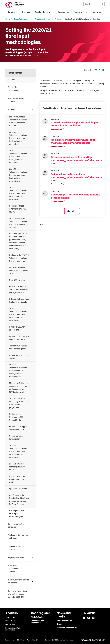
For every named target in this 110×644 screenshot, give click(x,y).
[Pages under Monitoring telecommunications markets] (32, 569)
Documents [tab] (66, 108)
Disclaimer (21, 640)
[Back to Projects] (21, 80)
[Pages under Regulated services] (32, 557)
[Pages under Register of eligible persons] (32, 548)
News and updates (64, 620)
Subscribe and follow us (67, 628)
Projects (58, 19)
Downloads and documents (37, 622)
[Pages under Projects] (32, 109)
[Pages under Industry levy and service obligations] (32, 581)
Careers (10, 621)
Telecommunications (42, 19)
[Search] (94, 4)
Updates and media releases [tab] (88, 108)
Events (60, 624)
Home (8, 19)
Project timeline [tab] (50, 108)
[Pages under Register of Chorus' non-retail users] (32, 537)
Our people (10, 624)
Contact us (10, 617)
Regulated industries (22, 19)
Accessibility (32, 640)
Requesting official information (13, 629)
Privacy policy (10, 640)
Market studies (37, 617)
